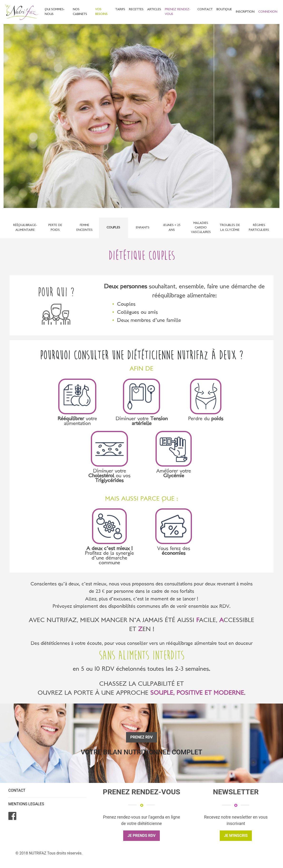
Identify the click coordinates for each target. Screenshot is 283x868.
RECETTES (136, 10)
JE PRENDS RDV (141, 836)
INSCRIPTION (245, 12)
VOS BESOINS (101, 12)
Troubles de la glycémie (230, 228)
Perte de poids (55, 228)
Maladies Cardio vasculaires (201, 228)
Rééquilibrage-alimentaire (25, 228)
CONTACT (205, 10)
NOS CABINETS (80, 12)
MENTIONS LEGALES (26, 804)
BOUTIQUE (224, 10)
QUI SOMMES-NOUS (55, 12)
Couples (113, 228)
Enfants (143, 228)
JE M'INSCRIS (236, 836)
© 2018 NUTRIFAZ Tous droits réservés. (49, 853)
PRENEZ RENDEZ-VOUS (178, 12)
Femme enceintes (84, 228)
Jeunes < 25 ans (172, 228)
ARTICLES (154, 10)
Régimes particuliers (259, 228)
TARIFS (120, 10)
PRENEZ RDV (141, 737)
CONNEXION (268, 12)
